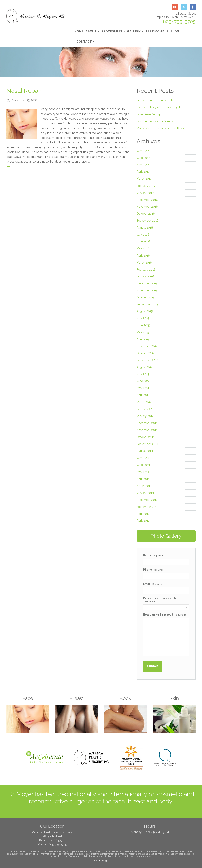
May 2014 (143, 388)
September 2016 (147, 221)
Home (79, 31)
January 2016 (145, 276)
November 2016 (147, 207)
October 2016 (146, 214)
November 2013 (147, 430)
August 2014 (145, 367)
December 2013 (147, 423)
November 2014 (147, 346)
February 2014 (146, 409)
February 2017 (146, 186)
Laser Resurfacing (148, 114)
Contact (86, 43)
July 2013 (143, 458)
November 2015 (147, 290)
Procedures (113, 33)
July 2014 (143, 374)
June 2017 (143, 158)
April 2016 (143, 256)
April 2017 (143, 172)
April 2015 (143, 339)
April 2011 (143, 521)
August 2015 (145, 311)
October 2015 (145, 297)
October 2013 (146, 437)
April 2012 (143, 514)
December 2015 (147, 283)
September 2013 (147, 444)
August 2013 (145, 451)
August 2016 (145, 228)
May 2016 (143, 248)
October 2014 (146, 353)
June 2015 (143, 325)
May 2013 (143, 472)
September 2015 (147, 304)
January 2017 (145, 193)
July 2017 (143, 151)
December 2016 (147, 200)
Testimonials (157, 31)
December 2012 (147, 500)
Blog (175, 31)
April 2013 (143, 479)
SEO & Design (101, 861)
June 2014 (143, 381)
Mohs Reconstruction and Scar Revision (162, 128)
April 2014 (143, 395)
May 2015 (143, 332)
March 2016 (144, 263)
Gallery (135, 33)
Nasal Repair (24, 91)
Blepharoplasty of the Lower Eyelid (160, 107)
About (92, 33)
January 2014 (145, 416)
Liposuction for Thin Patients (155, 100)
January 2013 (145, 493)
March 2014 (144, 402)
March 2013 (144, 486)
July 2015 (143, 318)
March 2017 (144, 179)
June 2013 (143, 465)
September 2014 (147, 360)
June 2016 (143, 241)
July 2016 (143, 235)
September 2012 (147, 507)
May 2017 (143, 165)
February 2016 (146, 270)
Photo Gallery (166, 536)
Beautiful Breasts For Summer (156, 121)
